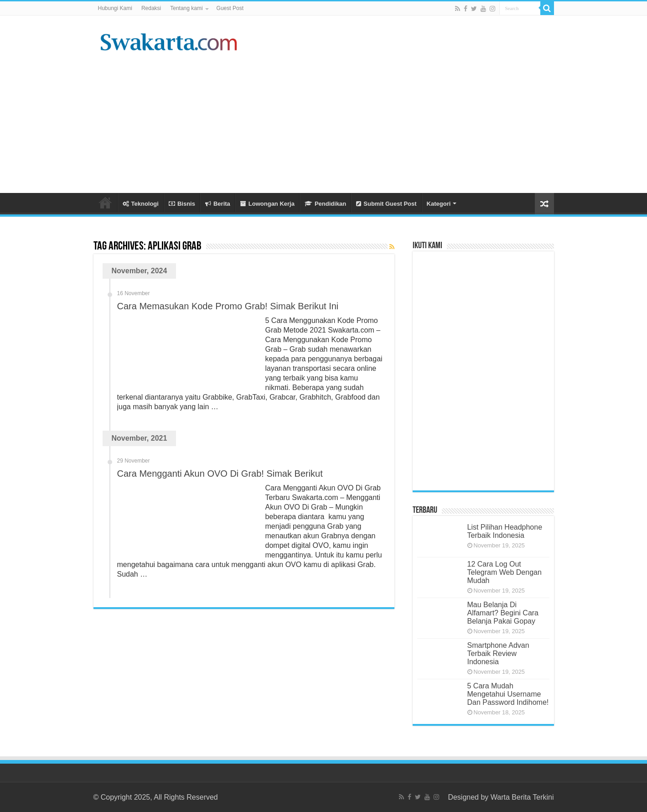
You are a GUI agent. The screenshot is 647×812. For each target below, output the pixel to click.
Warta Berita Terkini (522, 797)
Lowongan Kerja (267, 204)
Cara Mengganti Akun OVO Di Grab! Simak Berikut (220, 474)
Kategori (439, 204)
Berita (218, 204)
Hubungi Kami (115, 8)
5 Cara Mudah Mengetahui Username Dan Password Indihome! (508, 694)
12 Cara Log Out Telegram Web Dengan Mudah (505, 572)
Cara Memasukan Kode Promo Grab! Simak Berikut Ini (228, 306)
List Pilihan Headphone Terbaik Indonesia (505, 531)
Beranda (105, 203)
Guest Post (230, 8)
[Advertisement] (381, 120)
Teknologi (141, 204)
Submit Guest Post (386, 204)
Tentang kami (186, 8)
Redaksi (151, 8)
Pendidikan (325, 204)
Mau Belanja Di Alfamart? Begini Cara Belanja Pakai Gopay (503, 613)
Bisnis (182, 204)
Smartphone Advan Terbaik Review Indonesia (498, 653)
